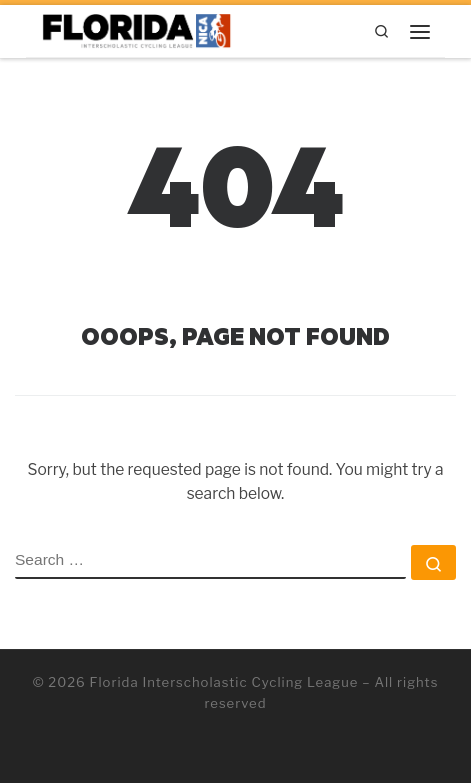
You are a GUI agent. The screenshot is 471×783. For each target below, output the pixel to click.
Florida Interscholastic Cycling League (224, 682)
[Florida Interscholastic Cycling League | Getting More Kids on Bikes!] (137, 29)
